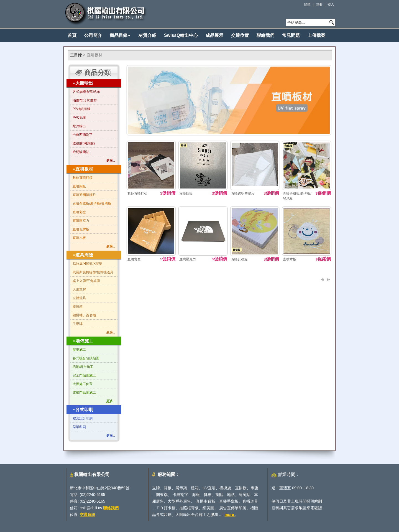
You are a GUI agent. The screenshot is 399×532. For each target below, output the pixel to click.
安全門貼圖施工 (84, 375)
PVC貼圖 (79, 118)
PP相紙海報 (81, 109)
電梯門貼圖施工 (84, 393)
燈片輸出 (79, 126)
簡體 (307, 4)
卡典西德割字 (83, 135)
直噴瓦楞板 (81, 229)
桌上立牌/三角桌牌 (86, 281)
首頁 (72, 35)
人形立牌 (79, 289)
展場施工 (79, 350)
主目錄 (76, 55)
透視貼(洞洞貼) (84, 143)
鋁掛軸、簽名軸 (84, 315)
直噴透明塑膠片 (84, 195)
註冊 (319, 4)
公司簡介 (93, 35)
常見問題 (291, 35)
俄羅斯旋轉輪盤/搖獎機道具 (93, 272)
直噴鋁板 (79, 186)
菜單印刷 (79, 427)
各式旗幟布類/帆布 (86, 92)
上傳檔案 (316, 35)
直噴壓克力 (81, 221)
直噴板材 (94, 55)
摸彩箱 (78, 307)
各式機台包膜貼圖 (86, 358)
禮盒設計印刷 (83, 418)
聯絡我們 (265, 35)
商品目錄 (120, 35)
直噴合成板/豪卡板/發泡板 (92, 203)
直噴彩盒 (79, 212)
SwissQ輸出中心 (181, 35)
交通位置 (240, 35)
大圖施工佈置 (83, 384)
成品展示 (214, 35)
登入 (331, 4)
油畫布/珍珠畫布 (85, 100)
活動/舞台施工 (83, 367)
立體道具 (79, 298)
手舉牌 (78, 324)
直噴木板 (79, 238)
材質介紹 (147, 35)
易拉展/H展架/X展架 (87, 264)
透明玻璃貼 (81, 152)
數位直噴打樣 (83, 178)
